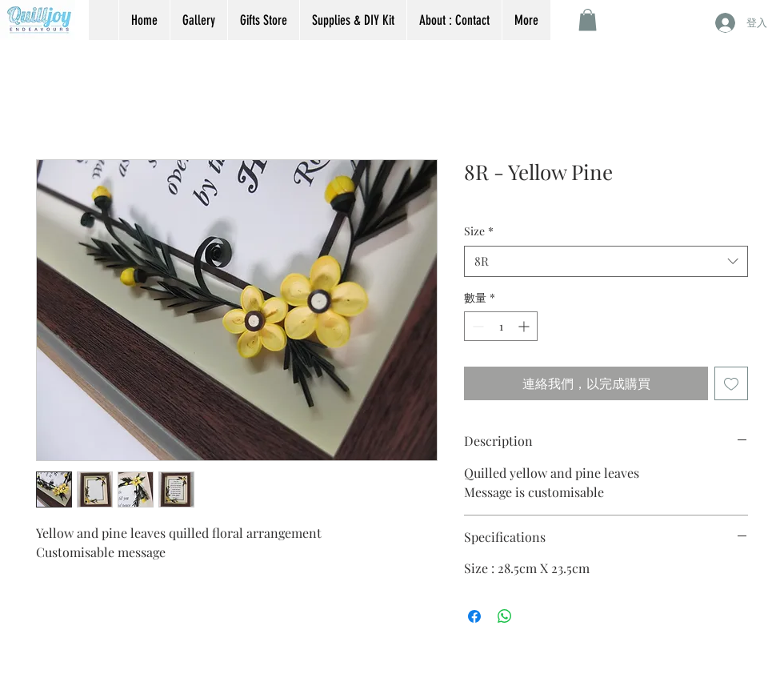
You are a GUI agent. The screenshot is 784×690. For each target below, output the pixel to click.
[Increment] (525, 326)
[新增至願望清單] (731, 383)
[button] (588, 20)
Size (479, 231)
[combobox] (606, 261)
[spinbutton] (501, 326)
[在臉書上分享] (474, 616)
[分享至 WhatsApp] (505, 616)
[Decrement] (476, 326)
